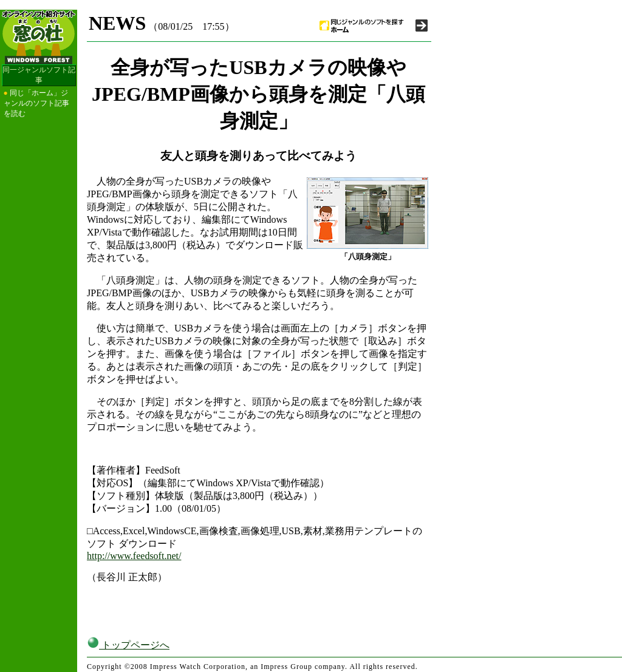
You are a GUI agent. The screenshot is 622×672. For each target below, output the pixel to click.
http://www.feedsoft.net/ (134, 556)
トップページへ (128, 645)
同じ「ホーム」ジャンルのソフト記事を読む (36, 103)
